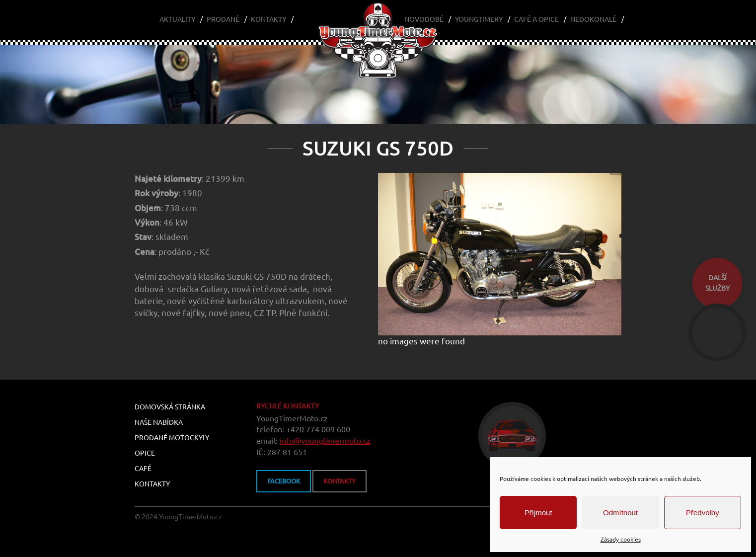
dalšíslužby (718, 283)
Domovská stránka (170, 407)
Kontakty (268, 19)
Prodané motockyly (172, 438)
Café (143, 469)
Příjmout (538, 513)
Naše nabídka (159, 422)
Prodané (223, 19)
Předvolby (703, 513)
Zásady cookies (621, 539)
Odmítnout (620, 513)
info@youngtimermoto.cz (325, 441)
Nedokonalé (593, 19)
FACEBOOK (284, 481)
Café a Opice (536, 19)
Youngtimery (479, 19)
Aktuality (177, 19)
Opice (145, 453)
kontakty (340, 481)
